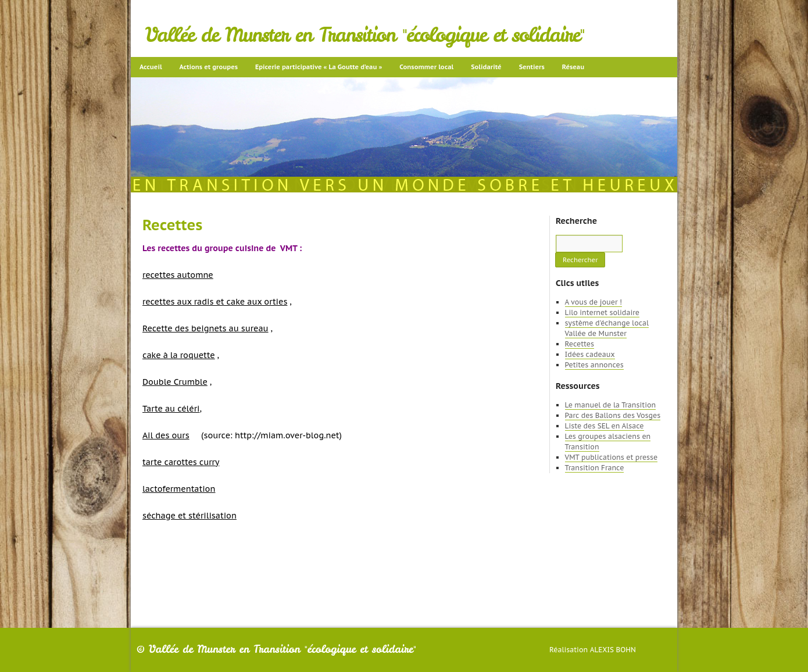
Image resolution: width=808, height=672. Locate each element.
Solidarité (486, 67)
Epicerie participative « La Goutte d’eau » (319, 67)
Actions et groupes (209, 67)
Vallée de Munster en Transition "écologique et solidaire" (365, 35)
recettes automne (178, 275)
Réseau (573, 67)
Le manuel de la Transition (611, 405)
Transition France (595, 468)
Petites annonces (594, 365)
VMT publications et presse (612, 457)
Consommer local (426, 67)
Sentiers (532, 67)
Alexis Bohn (613, 650)
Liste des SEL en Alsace (605, 426)
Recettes (580, 344)
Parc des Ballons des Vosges (613, 415)
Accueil (151, 67)
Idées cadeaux (590, 354)
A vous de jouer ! (594, 302)
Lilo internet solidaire (602, 312)
